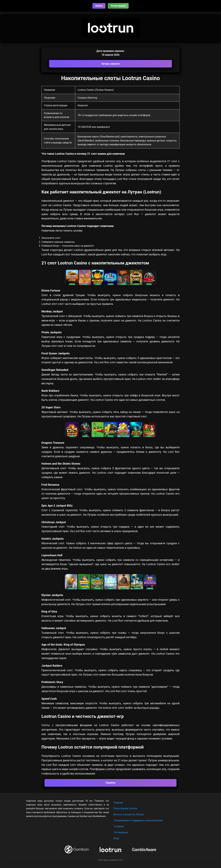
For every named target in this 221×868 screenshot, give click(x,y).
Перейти (110, 783)
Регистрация (118, 6)
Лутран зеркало (110, 64)
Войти (99, 6)
